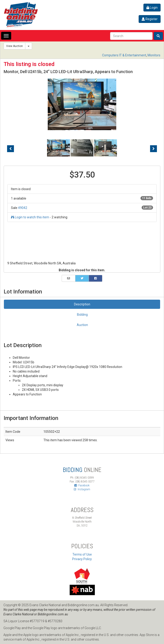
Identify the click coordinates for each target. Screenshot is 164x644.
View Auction (15, 46)
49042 (23, 208)
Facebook (82, 485)
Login (152, 8)
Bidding (82, 315)
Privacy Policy (82, 559)
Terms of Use (82, 554)
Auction (82, 325)
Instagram (82, 489)
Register (150, 19)
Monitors (154, 55)
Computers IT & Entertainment (124, 55)
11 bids (147, 198)
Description (82, 304)
